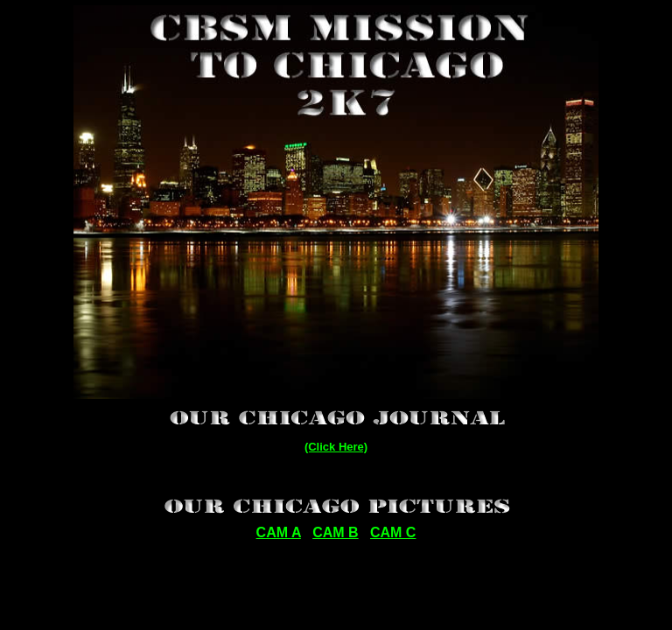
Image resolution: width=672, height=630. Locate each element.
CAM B (335, 532)
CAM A (279, 532)
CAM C (393, 532)
